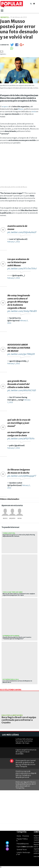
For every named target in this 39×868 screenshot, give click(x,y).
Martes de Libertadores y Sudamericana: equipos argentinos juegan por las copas (19, 594)
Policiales (20, 844)
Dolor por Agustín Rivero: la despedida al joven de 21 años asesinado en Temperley (26, 785)
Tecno (25, 850)
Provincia (26, 836)
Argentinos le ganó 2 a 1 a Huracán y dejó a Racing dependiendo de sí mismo (19, 535)
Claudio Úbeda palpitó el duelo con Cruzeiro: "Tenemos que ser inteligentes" (17, 638)
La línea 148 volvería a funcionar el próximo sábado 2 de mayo (24, 741)
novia (34, 111)
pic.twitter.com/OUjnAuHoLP (22, 232)
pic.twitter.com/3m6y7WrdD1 (22, 311)
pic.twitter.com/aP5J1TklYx (21, 439)
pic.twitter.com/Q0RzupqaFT (22, 476)
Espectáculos (21, 847)
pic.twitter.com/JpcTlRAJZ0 (21, 354)
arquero (5, 106)
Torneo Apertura (9, 533)
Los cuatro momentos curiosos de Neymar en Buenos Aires (17, 682)
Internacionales (28, 847)
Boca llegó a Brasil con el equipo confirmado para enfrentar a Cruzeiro (19, 720)
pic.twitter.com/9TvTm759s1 (22, 269)
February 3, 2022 (14, 242)
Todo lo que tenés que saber (13, 592)
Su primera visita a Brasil (11, 636)
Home (19, 836)
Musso (21, 109)
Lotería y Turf (19, 853)
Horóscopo (26, 852)
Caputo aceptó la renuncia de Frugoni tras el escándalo (26, 752)
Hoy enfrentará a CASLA (11, 679)
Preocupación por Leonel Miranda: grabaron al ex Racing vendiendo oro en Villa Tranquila (26, 763)
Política (25, 839)
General (19, 850)
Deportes (26, 844)
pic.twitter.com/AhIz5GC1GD (21, 390)
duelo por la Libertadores (12, 715)
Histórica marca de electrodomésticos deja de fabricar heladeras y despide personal (26, 774)
